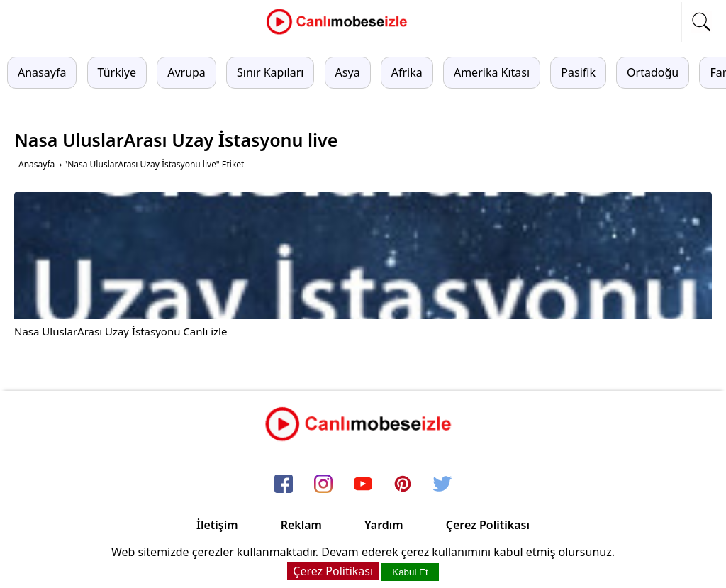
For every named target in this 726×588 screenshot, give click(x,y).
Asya (348, 72)
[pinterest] (403, 484)
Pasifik (578, 72)
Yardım (384, 525)
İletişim (217, 525)
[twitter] (442, 484)
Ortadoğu (653, 72)
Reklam (301, 525)
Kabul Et (410, 572)
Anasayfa (42, 72)
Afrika (407, 72)
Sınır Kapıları (270, 72)
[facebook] (284, 484)
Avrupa (186, 72)
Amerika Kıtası (492, 72)
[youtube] (363, 484)
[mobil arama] (701, 22)
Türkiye (117, 72)
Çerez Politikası (488, 525)
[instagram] (323, 484)
